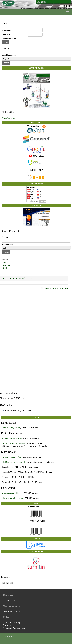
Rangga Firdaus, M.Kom (12, 457)
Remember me (10, 39)
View (5, 118)
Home (4, 278)
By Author (7, 265)
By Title (6, 268)
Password (6, 35)
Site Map (7, 625)
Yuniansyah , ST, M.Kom (12, 438)
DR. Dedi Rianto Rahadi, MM (14, 462)
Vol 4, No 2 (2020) (17, 278)
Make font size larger (11, 583)
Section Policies (10, 600)
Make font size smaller (3, 583)
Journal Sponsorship (12, 622)
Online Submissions (11, 611)
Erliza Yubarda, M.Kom (11, 493)
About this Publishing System (16, 628)
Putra (30, 278)
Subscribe (11, 118)
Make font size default (7, 583)
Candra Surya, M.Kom (11, 428)
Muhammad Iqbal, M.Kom (13, 498)
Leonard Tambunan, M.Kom (13, 443)
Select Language (9, 55)
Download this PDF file (56, 288)
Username (6, 30)
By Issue (6, 262)
